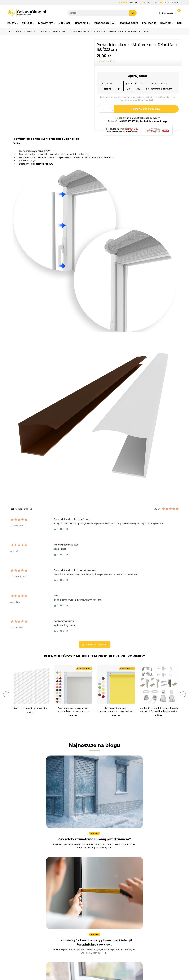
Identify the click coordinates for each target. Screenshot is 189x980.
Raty (133, 955)
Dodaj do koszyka (146, 109)
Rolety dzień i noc (17, 902)
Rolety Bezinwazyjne (19, 937)
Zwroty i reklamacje (141, 940)
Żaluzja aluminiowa (57, 902)
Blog (133, 945)
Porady (37, 801)
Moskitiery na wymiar (97, 907)
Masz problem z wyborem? (26, 865)
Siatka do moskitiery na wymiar (30, 708)
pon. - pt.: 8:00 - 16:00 (167, 912)
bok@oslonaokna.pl (113, 877)
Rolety (11, 896)
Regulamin (136, 917)
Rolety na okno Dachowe (21, 917)
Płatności (136, 907)
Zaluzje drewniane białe (59, 912)
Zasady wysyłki (138, 912)
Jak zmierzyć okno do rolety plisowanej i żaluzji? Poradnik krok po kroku (94, 811)
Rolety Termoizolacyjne (21, 932)
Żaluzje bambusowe (57, 922)
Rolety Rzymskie (17, 922)
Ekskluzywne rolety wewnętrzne (25, 942)
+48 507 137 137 (151, 3)
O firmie (135, 902)
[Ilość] (104, 109)
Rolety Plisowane (17, 912)
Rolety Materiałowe (18, 907)
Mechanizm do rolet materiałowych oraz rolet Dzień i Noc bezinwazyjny (159, 710)
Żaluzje (51, 896)
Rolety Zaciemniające (20, 927)
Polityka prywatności (142, 927)
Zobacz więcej (95, 838)
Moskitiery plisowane (96, 917)
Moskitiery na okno (95, 902)
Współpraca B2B (139, 950)
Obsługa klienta (164, 896)
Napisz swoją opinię (95, 645)
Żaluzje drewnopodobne (60, 932)
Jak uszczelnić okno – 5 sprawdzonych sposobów (152, 809)
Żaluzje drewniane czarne (60, 907)
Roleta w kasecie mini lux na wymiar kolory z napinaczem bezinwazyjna (73, 710)
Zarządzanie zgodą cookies (141, 933)
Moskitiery (91, 896)
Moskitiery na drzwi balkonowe (102, 912)
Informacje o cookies (142, 922)
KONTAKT (171, 3)
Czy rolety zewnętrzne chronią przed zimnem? (37, 809)
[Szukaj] (102, 13)
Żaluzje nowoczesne (58, 917)
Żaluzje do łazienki (56, 927)
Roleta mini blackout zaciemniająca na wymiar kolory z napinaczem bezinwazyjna (116, 710)
